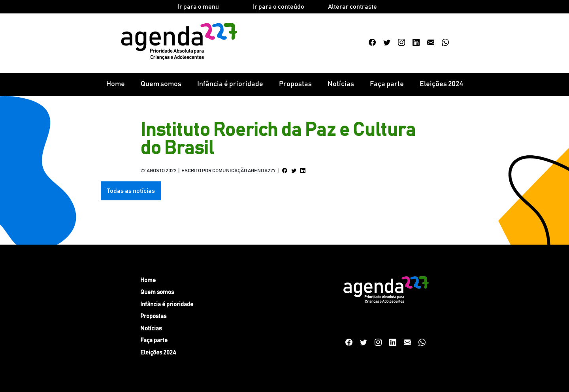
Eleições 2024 (441, 84)
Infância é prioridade (230, 84)
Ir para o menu (198, 7)
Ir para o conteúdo (279, 7)
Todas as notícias (131, 191)
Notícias (341, 84)
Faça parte (387, 84)
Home (116, 84)
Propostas (295, 84)
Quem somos (161, 84)
